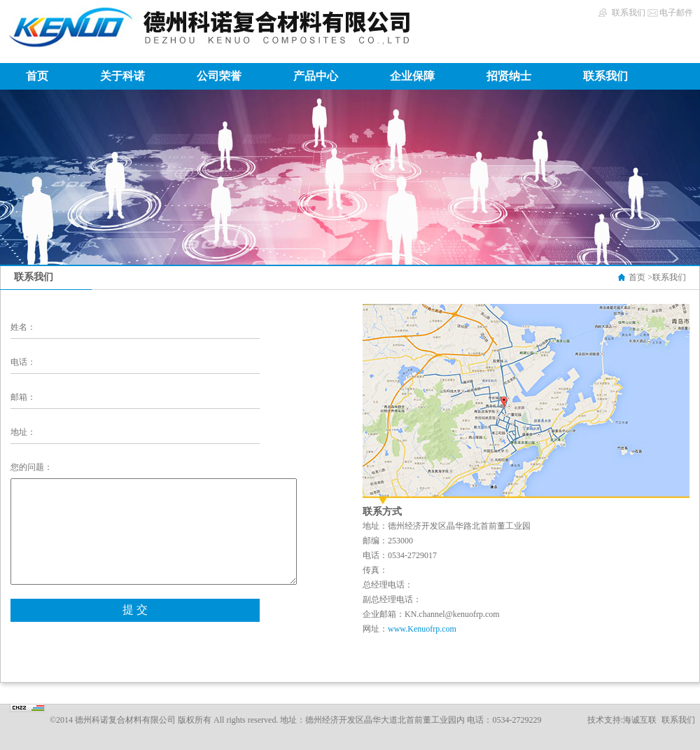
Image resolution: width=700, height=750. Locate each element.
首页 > (640, 277)
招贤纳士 (509, 76)
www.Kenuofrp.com (422, 629)
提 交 (135, 610)
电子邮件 (676, 13)
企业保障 (412, 76)
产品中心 (316, 76)
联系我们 (629, 13)
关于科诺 (122, 76)
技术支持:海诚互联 (622, 720)
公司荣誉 (219, 76)
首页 (37, 76)
